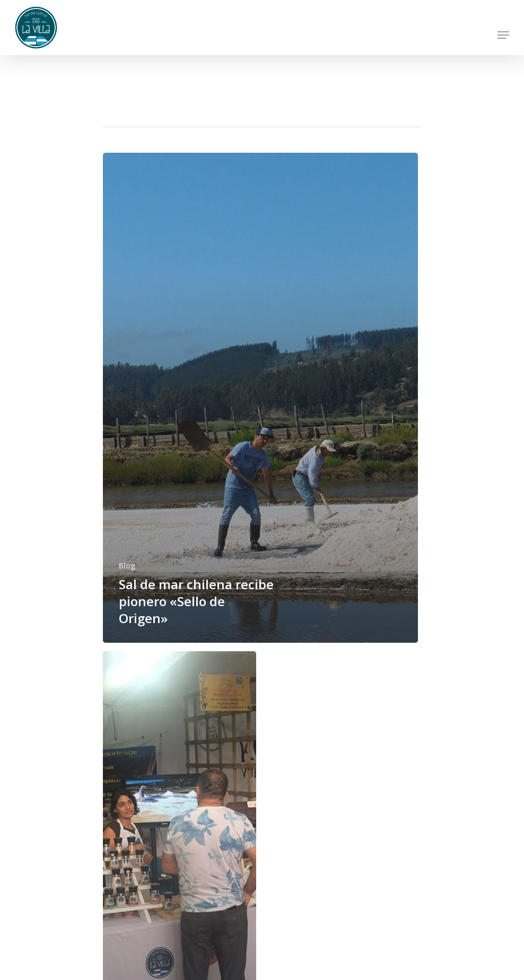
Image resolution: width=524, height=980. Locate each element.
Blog (127, 566)
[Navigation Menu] (503, 35)
